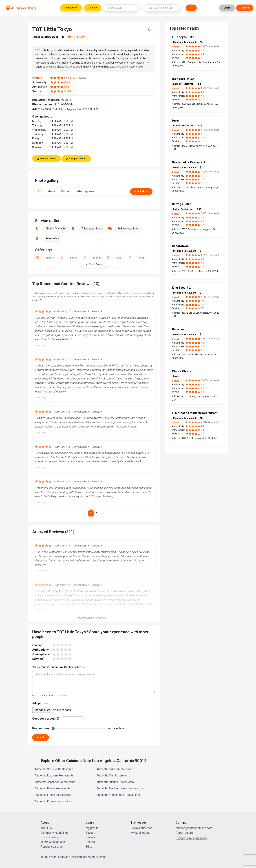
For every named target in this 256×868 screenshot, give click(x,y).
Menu (51, 191)
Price (92, 8)
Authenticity (41, 649)
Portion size (41, 728)
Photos (90, 842)
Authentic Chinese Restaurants (54, 769)
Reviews (91, 837)
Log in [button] (227, 8)
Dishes (66, 191)
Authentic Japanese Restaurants (55, 782)
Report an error (185, 833)
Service (38, 659)
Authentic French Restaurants (53, 795)
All (39, 191)
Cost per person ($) (46, 719)
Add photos (40, 703)
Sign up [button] (245, 8)
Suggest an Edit (76, 159)
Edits (89, 847)
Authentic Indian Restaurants (114, 769)
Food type (70, 8)
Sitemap (101, 857)
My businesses (141, 833)
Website (67, 100)
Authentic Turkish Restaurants (115, 782)
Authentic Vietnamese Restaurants (118, 795)
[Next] (103, 513)
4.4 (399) (77, 37)
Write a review (47, 159)
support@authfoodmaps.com (194, 828)
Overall (38, 645)
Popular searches (52, 847)
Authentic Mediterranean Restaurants (120, 788)
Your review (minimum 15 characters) (58, 667)
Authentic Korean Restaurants (53, 801)
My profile (92, 828)
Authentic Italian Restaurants (53, 788)
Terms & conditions (53, 842)
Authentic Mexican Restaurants (54, 775)
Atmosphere (86, 191)
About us (46, 828)
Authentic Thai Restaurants (113, 775)
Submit (41, 737)
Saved (90, 833)
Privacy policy (49, 837)
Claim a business (142, 828)
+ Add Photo (141, 191)
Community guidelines (55, 833)
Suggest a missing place (191, 838)
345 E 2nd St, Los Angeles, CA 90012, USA (72, 109)
